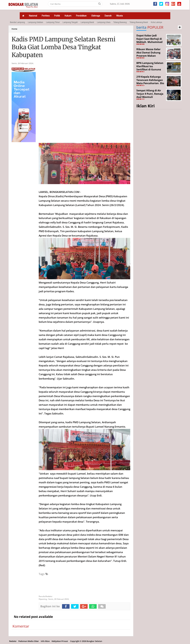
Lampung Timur (53, 22)
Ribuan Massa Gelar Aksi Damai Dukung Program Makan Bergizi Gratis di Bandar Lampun (148, 56)
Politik (57, 16)
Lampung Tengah (70, 22)
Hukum (68, 16)
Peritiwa (46, 16)
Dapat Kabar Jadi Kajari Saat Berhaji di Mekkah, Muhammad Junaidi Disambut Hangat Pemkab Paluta (150, 42)
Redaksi (13, 641)
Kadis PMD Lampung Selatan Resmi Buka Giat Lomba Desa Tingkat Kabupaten (64, 47)
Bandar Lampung (17, 22)
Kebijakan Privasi (60, 641)
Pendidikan (81, 16)
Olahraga (96, 16)
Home (14, 29)
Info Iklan (45, 641)
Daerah (108, 16)
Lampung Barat (87, 22)
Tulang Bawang (120, 22)
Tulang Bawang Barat (139, 22)
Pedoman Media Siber (29, 641)
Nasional (33, 16)
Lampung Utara (104, 22)
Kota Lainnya (156, 22)
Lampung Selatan (35, 22)
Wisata (119, 16)
